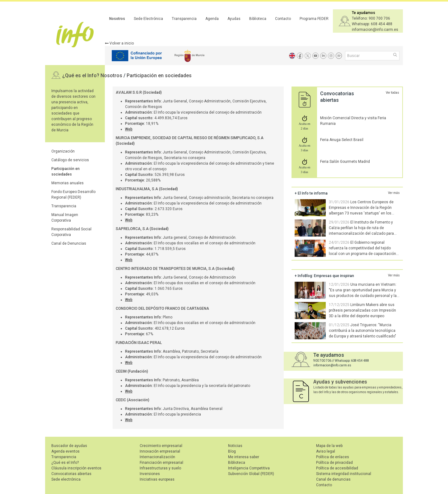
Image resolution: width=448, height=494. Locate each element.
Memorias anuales (68, 183)
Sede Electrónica (148, 19)
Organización (63, 151)
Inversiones (150, 474)
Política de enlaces (333, 457)
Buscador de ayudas (69, 446)
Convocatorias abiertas (71, 474)
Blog (232, 451)
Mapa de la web (329, 446)
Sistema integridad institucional (344, 474)
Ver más (394, 193)
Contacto (283, 19)
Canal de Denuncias (69, 243)
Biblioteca (258, 19)
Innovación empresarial (160, 451)
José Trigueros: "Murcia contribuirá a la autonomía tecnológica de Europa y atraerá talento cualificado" (362, 331)
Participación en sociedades (159, 75)
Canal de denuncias (333, 479)
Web (129, 129)
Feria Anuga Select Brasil (342, 140)
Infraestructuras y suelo (160, 468)
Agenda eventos (65, 451)
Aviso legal (326, 451)
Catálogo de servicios (70, 160)
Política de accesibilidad (337, 468)
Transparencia (184, 19)
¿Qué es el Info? (65, 463)
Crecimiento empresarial (161, 446)
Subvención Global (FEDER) (251, 474)
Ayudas (234, 19)
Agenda (212, 19)
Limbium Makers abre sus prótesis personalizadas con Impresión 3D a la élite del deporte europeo (362, 310)
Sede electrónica (66, 479)
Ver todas (392, 93)
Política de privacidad (334, 463)
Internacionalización (157, 457)
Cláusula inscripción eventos (76, 468)
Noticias (235, 446)
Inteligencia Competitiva (249, 468)
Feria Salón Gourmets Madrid (345, 162)
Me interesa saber (244, 457)
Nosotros (117, 19)
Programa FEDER (314, 19)
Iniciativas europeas (157, 479)
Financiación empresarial (161, 463)
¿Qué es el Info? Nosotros (93, 75)
